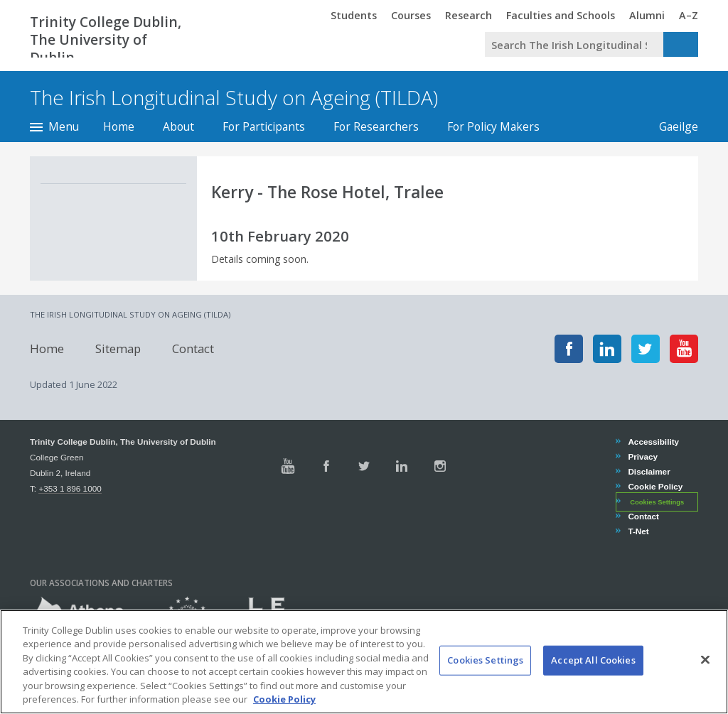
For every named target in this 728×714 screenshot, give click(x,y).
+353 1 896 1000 (70, 488)
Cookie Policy (655, 486)
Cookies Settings (657, 502)
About (178, 126)
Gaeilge (671, 126)
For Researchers (376, 126)
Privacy (642, 456)
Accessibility (653, 442)
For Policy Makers (493, 126)
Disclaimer (648, 471)
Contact (193, 348)
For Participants (264, 126)
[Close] (705, 673)
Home (119, 126)
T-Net (638, 531)
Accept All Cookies (593, 673)
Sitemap (118, 348)
